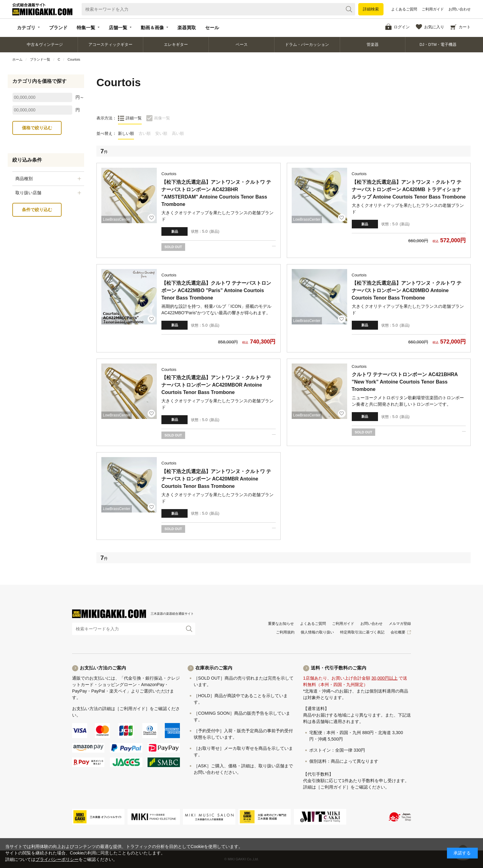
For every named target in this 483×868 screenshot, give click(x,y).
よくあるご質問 (404, 9)
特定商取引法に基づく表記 (362, 632)
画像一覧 (162, 118)
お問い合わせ (460, 9)
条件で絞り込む (37, 210)
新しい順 (126, 133)
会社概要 (398, 632)
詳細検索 (371, 9)
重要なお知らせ (281, 624)
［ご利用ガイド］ (132, 709)
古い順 (145, 133)
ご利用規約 (285, 632)
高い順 (178, 133)
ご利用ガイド (433, 9)
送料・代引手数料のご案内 (339, 668)
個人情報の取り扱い (317, 632)
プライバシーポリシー (57, 859)
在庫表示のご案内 (214, 668)
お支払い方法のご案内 (103, 668)
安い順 (161, 133)
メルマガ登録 (400, 624)
